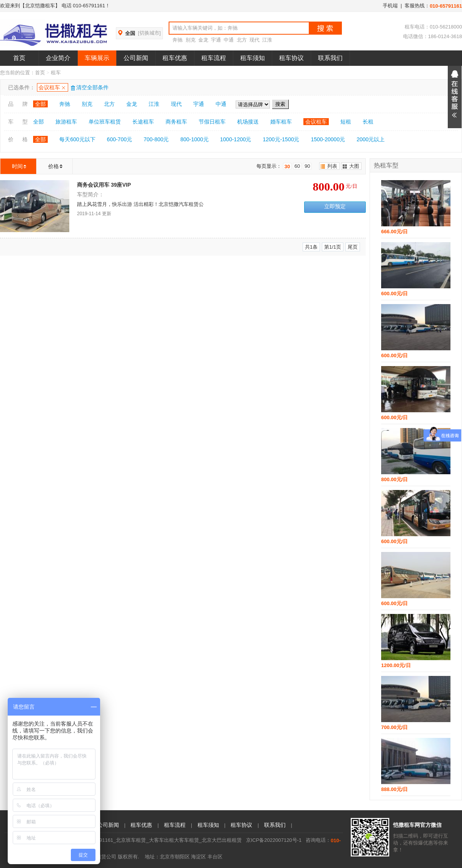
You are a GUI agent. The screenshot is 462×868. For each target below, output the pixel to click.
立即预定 (335, 207)
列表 (332, 166)
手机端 (390, 6)
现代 (254, 40)
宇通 (216, 40)
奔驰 (177, 40)
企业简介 (58, 58)
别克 (191, 40)
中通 (229, 40)
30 (287, 166)
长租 (368, 122)
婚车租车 (281, 122)
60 (297, 166)
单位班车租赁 (105, 122)
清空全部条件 (89, 87)
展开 (455, 97)
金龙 (203, 40)
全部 (40, 104)
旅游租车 (66, 122)
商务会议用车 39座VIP (104, 185)
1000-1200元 (236, 139)
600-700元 (120, 139)
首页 (19, 58)
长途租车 (143, 122)
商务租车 (176, 122)
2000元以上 (371, 139)
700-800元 (156, 139)
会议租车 (49, 87)
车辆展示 (97, 58)
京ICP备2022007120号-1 (274, 840)
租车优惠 (175, 58)
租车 (56, 73)
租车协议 (291, 58)
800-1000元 (194, 139)
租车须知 (253, 58)
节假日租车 (212, 122)
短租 (346, 122)
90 (307, 166)
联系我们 (330, 58)
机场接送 (248, 122)
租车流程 (214, 58)
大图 (354, 166)
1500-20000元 (328, 139)
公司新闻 (136, 58)
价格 (54, 166)
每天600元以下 (77, 139)
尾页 (353, 247)
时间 (17, 166)
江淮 (267, 40)
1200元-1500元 (281, 139)
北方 (242, 40)
